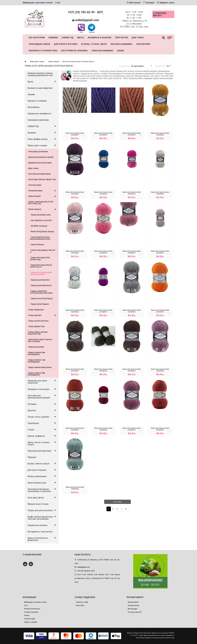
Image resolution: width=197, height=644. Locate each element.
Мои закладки (132, 609)
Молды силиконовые (37, 476)
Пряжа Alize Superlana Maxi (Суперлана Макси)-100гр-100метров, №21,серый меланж (132, 313)
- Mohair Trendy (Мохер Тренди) (42, 231)
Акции (120, 51)
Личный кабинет (133, 602)
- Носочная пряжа (34, 185)
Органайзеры (34, 107)
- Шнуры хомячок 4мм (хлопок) (40, 367)
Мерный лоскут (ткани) (38, 504)
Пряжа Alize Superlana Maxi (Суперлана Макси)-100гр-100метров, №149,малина (132, 195)
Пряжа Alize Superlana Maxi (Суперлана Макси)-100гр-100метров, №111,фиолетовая (75, 195)
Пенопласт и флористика (43, 51)
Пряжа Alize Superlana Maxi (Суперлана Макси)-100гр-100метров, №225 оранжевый (160, 313)
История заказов (133, 605)
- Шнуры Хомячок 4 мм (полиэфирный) (36, 361)
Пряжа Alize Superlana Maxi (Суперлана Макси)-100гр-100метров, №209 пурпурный (103, 313)
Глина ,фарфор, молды (38, 139)
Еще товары (117, 502)
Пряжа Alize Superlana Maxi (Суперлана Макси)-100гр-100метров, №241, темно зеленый (103, 372)
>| (126, 509)
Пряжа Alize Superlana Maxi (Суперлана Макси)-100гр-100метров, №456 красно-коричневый (160, 431)
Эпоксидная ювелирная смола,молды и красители (39, 490)
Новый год (68, 38)
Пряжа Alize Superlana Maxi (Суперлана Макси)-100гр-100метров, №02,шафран (160, 136)
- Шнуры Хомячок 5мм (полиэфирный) (36, 374)
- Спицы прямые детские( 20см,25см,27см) (38, 333)
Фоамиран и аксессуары (39, 389)
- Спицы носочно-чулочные (38, 321)
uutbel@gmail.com (87, 20)
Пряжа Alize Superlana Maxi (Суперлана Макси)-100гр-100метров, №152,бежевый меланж (160, 195)
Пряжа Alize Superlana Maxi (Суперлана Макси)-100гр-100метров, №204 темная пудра (132, 254)
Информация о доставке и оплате (38, 3)
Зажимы (31, 94)
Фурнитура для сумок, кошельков (37, 382)
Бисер (30, 82)
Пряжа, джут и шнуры (37, 145)
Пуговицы (32, 404)
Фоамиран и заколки (99, 38)
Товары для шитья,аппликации (41, 510)
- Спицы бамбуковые (36, 310)
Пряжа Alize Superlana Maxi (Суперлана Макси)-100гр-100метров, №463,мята (75, 490)
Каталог (27, 615)
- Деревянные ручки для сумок (40, 163)
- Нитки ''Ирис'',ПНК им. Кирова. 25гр (42, 179)
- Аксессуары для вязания (38, 151)
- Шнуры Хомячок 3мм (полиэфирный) (36, 353)
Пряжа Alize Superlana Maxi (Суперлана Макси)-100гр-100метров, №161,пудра (75, 254)
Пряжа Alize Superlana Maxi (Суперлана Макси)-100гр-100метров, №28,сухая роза (160, 372)
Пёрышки (32, 457)
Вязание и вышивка (122, 44)
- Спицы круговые (35, 315)
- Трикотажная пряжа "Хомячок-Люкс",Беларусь (40, 340)
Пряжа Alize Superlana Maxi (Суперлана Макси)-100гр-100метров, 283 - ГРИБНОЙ (75, 136)
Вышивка (32, 133)
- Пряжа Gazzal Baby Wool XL (41, 285)
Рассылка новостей (134, 612)
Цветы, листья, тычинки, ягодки (39, 443)
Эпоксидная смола (40, 44)
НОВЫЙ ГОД (33, 126)
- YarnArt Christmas (37, 245)
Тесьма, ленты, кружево (38, 417)
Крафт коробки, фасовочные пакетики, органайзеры (40, 518)
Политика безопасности (32, 609)
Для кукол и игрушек (66, 44)
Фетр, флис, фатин (36, 498)
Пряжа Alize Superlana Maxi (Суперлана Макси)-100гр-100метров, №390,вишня (103, 431)
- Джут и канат (33, 168)
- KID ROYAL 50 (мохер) (39, 226)
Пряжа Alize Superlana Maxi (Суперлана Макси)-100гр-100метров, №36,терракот (75, 431)
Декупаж (32, 410)
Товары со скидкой (31, 622)
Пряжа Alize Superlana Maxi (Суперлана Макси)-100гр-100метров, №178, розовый (103, 254)
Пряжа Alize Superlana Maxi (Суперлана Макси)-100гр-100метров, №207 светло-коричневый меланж (160, 254)
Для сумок (138, 38)
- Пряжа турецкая (34, 209)
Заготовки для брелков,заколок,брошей (39, 397)
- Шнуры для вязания (36, 347)
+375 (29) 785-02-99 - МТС (86, 12)
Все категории (37, 38)
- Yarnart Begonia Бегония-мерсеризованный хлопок (40, 238)
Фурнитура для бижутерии (39, 451)
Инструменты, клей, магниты (41, 532)
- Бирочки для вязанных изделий (40, 157)
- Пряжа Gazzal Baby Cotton (40, 215)
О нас (58, 3)
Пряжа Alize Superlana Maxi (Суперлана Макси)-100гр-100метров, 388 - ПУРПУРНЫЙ (103, 136)
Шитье (81, 38)
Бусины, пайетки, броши (38, 464)
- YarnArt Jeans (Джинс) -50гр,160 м (43, 251)
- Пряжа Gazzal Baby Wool (40, 280)
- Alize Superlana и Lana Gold (41, 220)
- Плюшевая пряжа (35, 191)
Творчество (122, 38)
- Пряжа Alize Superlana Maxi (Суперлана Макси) (41, 273)
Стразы (31, 430)
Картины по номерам (37, 101)
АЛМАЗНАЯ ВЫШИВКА (102, 51)
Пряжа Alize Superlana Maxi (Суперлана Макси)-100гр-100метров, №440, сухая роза (132, 431)
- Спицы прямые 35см (36, 326)
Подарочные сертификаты (39, 114)
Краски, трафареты (36, 436)
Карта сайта (80, 605)
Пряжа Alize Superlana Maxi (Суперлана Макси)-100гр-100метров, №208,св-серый (75, 313)
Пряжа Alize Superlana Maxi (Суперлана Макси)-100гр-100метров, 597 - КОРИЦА (132, 136)
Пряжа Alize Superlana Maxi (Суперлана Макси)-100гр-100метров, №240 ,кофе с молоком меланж (75, 372)
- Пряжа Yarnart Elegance (39, 304)
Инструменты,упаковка (74, 51)
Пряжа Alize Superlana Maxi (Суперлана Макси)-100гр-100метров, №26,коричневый (132, 372)
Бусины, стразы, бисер (94, 44)
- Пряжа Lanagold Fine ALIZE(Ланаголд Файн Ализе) (41, 292)
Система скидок (30, 619)
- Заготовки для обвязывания (39, 174)
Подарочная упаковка (38, 525)
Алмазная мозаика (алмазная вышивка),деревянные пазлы (41, 74)
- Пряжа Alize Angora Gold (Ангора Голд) (40, 258)
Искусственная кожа (37, 483)
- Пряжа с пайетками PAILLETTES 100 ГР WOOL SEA (40, 203)
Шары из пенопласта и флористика (38, 539)
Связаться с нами (82, 602)
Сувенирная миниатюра (38, 120)
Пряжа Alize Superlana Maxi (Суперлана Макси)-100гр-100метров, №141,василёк (103, 195)
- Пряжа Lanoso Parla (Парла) (41, 298)
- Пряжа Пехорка (34, 196)
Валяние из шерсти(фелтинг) (41, 88)
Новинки (53, 38)
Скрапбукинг (143, 44)
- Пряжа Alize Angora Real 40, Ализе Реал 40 (41, 266)
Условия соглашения (31, 612)
